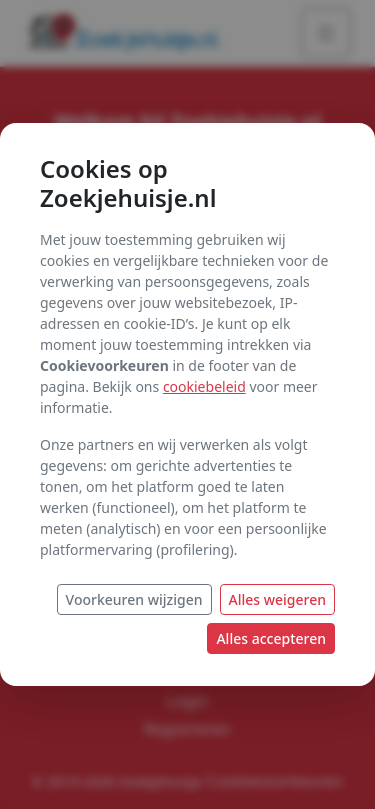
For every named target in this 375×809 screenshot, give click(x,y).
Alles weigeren (278, 599)
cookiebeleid (204, 386)
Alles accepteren (271, 638)
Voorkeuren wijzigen (134, 599)
